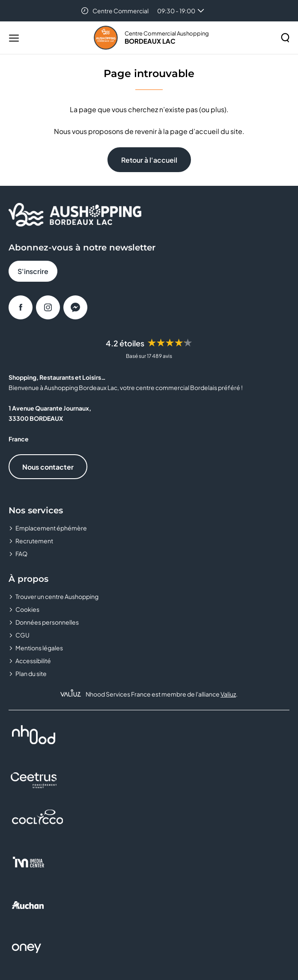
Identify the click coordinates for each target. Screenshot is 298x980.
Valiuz (228, 694)
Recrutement (34, 541)
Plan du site (31, 673)
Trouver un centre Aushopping (57, 596)
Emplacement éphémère (51, 528)
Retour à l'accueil (149, 160)
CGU (22, 635)
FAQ (21, 554)
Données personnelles (47, 622)
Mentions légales (39, 648)
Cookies (27, 609)
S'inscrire (33, 271)
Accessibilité (33, 661)
